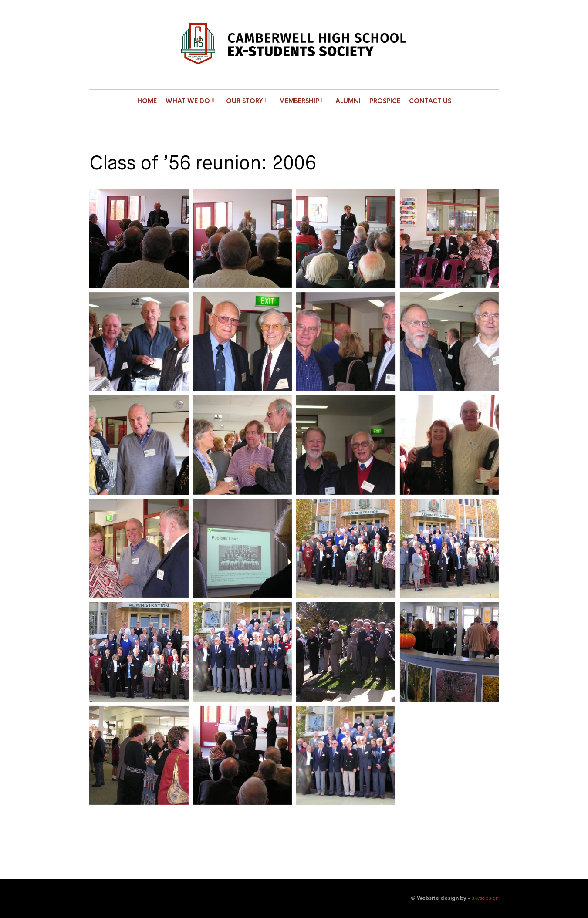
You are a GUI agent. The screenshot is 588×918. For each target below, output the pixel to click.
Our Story (245, 101)
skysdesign (485, 898)
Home (147, 101)
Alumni (348, 101)
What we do (188, 101)
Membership (299, 101)
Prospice (385, 101)
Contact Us (430, 101)
